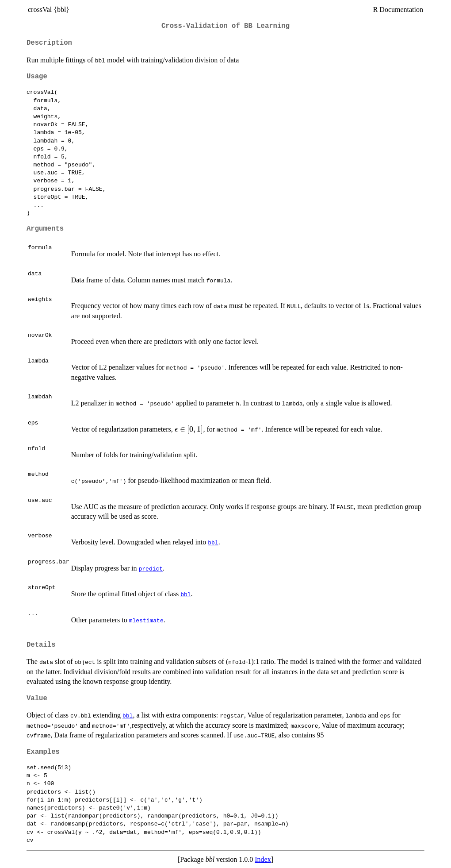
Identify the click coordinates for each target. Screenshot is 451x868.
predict (151, 568)
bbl (213, 542)
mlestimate (146, 620)
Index (263, 859)
